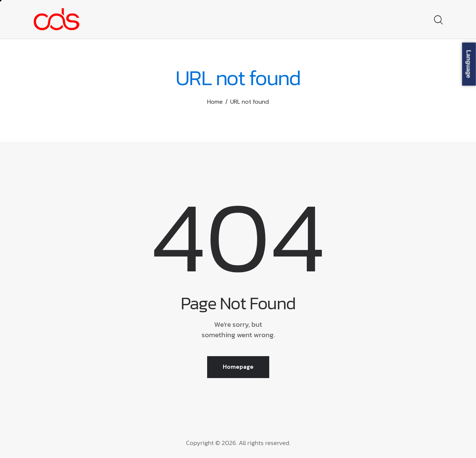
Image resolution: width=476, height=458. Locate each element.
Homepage (238, 367)
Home (215, 102)
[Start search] (438, 20)
